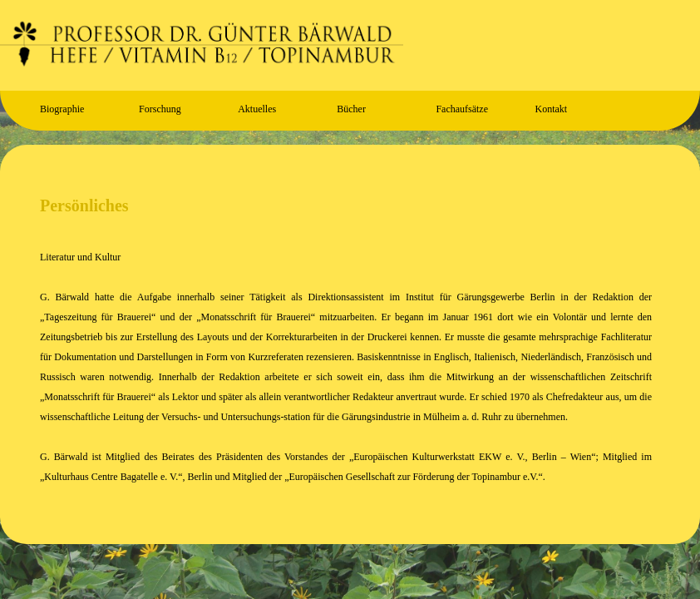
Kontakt (551, 109)
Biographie (62, 109)
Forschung (160, 109)
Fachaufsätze (462, 109)
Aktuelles (257, 109)
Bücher (351, 109)
